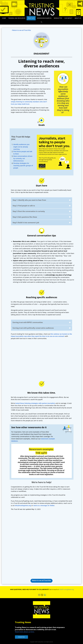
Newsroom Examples (44, 18)
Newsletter (58, 18)
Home (4, 18)
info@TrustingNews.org (66, 589)
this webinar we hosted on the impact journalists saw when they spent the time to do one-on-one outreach (41, 335)
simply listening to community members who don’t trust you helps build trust (29, 103)
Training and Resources (17, 18)
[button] (42, 22)
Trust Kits (31, 18)
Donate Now (21, 637)
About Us (78, 18)
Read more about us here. (25, 632)
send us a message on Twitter (44, 506)
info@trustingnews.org (23, 506)
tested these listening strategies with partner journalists (35, 403)
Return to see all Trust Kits (41, 580)
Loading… (42, 544)
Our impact (68, 18)
